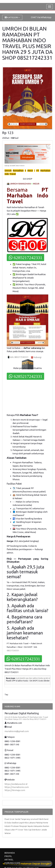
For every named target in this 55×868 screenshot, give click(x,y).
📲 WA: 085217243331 (18, 357)
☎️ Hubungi (36, 357)
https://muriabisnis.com (17, 787)
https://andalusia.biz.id (16, 784)
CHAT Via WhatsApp (41, 17)
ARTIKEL (9, 860)
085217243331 (13, 650)
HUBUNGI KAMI (12, 863)
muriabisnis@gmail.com (17, 731)
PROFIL (8, 856)
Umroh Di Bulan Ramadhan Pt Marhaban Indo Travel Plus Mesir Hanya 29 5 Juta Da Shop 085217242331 (26, 718)
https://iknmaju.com (15, 790)
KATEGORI (12, 17)
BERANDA (10, 853)
